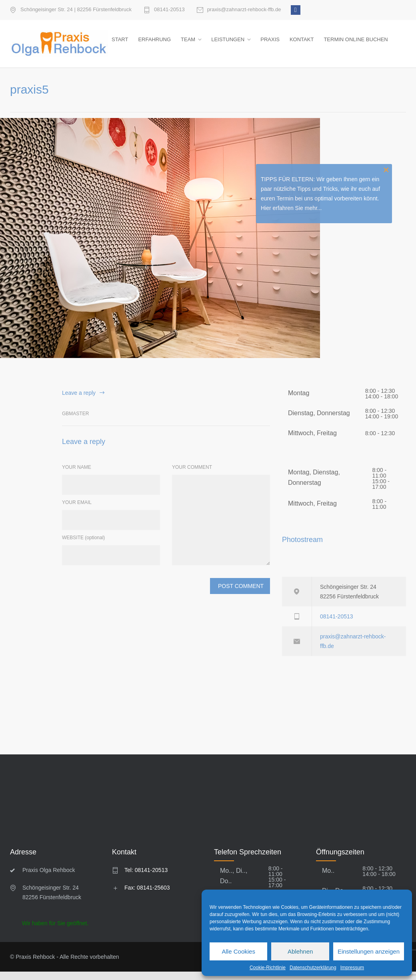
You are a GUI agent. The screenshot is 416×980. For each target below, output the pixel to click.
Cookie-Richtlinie (268, 968)
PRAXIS (270, 43)
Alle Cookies (239, 951)
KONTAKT (302, 43)
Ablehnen (300, 951)
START (120, 43)
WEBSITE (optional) (83, 546)
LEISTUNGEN (228, 43)
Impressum (352, 968)
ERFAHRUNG (154, 43)
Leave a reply (79, 401)
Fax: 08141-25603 (147, 896)
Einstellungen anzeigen (369, 951)
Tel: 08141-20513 (146, 878)
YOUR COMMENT (192, 476)
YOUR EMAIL (77, 511)
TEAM (188, 43)
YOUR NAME (77, 476)
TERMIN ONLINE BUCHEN (356, 43)
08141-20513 (169, 10)
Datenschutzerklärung (313, 968)
